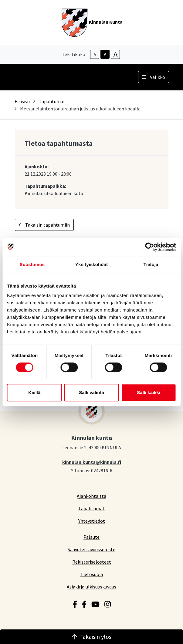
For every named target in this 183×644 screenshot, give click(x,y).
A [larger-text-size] (115, 54)
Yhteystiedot (92, 521)
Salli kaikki (149, 392)
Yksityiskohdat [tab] (91, 264)
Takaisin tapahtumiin (44, 225)
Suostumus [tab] (32, 264)
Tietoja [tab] (151, 264)
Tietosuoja (92, 574)
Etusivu (22, 101)
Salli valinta (91, 392)
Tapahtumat (52, 101)
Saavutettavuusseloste (91, 549)
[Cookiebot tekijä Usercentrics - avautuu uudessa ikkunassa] (149, 247)
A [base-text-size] (105, 54)
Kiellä (34, 392)
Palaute (91, 537)
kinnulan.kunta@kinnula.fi (92, 462)
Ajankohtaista (91, 496)
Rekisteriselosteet (92, 562)
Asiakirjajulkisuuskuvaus (91, 587)
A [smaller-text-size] (95, 54)
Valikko (154, 77)
